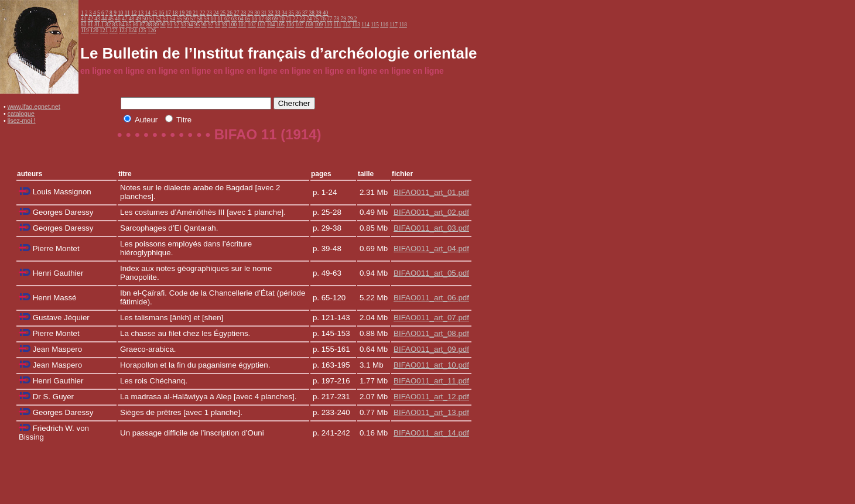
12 (134, 13)
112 (347, 25)
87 (142, 25)
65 (247, 19)
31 (264, 13)
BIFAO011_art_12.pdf (431, 397)
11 (127, 13)
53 (165, 19)
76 (323, 19)
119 (85, 30)
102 (252, 25)
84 (122, 25)
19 (182, 13)
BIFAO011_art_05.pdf (431, 273)
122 (114, 30)
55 (179, 19)
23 (209, 13)
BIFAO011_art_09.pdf (431, 349)
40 (325, 13)
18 (175, 13)
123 (123, 30)
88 (149, 25)
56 (186, 19)
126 (152, 30)
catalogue (21, 114)
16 (161, 13)
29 (250, 13)
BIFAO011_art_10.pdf (431, 365)
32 (271, 13)
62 (227, 19)
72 (295, 19)
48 (131, 19)
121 (104, 30)
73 (302, 19)
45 (111, 19)
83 (115, 25)
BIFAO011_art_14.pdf (431, 433)
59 (206, 19)
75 (316, 19)
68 (268, 19)
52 (158, 19)
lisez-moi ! (22, 121)
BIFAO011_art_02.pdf (431, 212)
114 (365, 25)
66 (254, 19)
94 (190, 25)
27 (236, 13)
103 (261, 25)
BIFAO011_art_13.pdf (431, 412)
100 (232, 25)
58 (199, 19)
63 (234, 19)
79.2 (352, 19)
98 (218, 25)
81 (90, 25)
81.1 (99, 25)
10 (120, 13)
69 (275, 19)
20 (189, 13)
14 (147, 13)
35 (291, 13)
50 (145, 19)
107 (300, 25)
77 (329, 19)
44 (104, 19)
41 (83, 19)
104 (271, 25)
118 (403, 25)
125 (142, 30)
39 (318, 13)
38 (312, 13)
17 (168, 13)
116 (384, 25)
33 (277, 13)
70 (281, 19)
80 (83, 25)
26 (230, 13)
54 (172, 19)
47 (124, 19)
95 (197, 25)
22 (202, 13)
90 (163, 25)
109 (319, 25)
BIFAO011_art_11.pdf (431, 381)
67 (261, 19)
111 (338, 25)
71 (288, 19)
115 (375, 25)
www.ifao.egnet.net (34, 107)
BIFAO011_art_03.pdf (431, 228)
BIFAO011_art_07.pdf (431, 318)
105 (281, 25)
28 (243, 13)
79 (343, 19)
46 (117, 19)
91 (170, 25)
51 (152, 19)
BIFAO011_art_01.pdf (431, 192)
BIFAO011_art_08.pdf (431, 333)
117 (394, 25)
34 (284, 13)
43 (97, 19)
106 (290, 25)
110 (329, 25)
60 (213, 19)
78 (336, 19)
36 (298, 13)
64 (240, 19)
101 (242, 25)
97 (211, 25)
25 (223, 13)
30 (257, 13)
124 (132, 30)
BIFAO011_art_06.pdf (431, 298)
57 (193, 19)
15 (154, 13)
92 (177, 25)
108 (309, 25)
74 (309, 19)
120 (94, 30)
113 (356, 25)
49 (138, 19)
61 (220, 19)
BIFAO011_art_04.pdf (431, 248)
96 (204, 25)
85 (129, 25)
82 (108, 25)
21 (195, 13)
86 (136, 25)
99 (224, 25)
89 (156, 25)
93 (183, 25)
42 (90, 19)
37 (305, 13)
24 (216, 13)
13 (141, 13)
